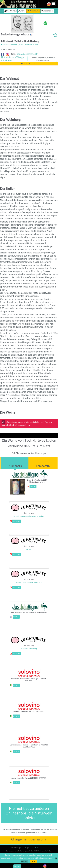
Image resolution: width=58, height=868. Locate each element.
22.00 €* (33, 487)
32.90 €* (16, 751)
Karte (22, 11)
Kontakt (31, 848)
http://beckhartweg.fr (27, 54)
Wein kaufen (33, 11)
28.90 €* (16, 685)
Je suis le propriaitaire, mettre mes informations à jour (42, 59)
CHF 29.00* (16, 554)
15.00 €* (16, 617)
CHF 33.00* (16, 654)
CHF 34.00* (16, 521)
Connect (17, 866)
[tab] (15, 463)
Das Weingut (11, 11)
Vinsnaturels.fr (19, 4)
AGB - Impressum (41, 848)
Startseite (24, 848)
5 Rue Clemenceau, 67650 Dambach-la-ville (19, 45)
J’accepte (34, 861)
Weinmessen (48, 11)
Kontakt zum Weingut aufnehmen (13, 59)
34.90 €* (16, 716)
